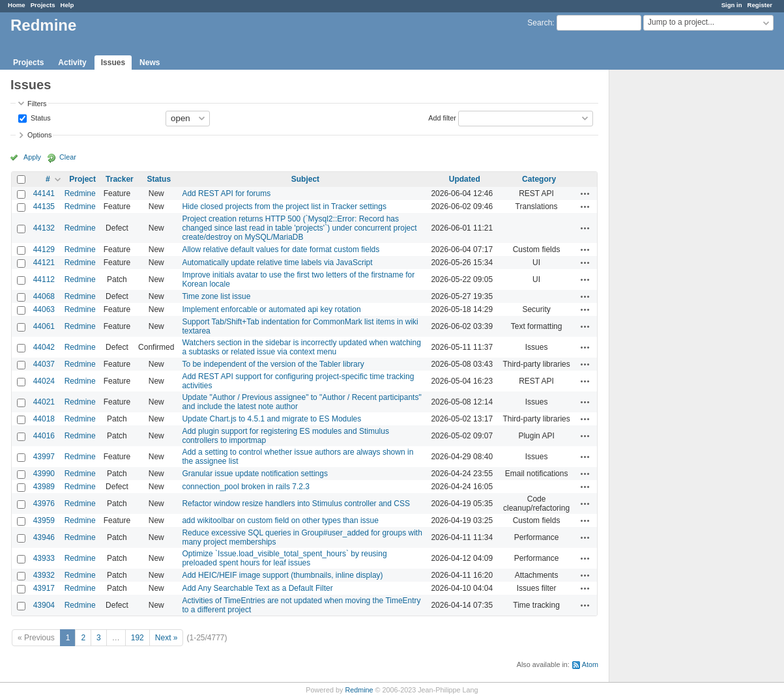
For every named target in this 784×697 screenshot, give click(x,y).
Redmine (80, 193)
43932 (44, 575)
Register (760, 5)
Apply (32, 157)
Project (82, 179)
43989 (44, 487)
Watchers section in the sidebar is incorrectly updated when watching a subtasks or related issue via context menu (301, 347)
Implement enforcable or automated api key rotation (271, 309)
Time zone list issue (216, 296)
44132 (44, 228)
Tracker (120, 179)
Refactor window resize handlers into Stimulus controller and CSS (296, 504)
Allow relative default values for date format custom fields (281, 249)
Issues (113, 63)
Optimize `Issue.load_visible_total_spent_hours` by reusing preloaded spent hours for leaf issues (284, 558)
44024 (44, 381)
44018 (44, 419)
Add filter (442, 117)
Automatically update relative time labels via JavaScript (277, 263)
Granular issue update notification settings (254, 474)
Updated (465, 179)
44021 (44, 402)
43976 (44, 504)
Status (40, 117)
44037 (44, 364)
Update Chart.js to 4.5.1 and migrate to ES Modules (271, 419)
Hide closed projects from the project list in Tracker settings (284, 206)
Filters (37, 104)
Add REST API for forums (226, 193)
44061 (44, 326)
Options (39, 135)
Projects (43, 5)
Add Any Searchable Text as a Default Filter (257, 588)
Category (539, 179)
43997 (44, 457)
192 (138, 638)
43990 (44, 474)
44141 (44, 193)
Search (540, 23)
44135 (44, 206)
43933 (44, 558)
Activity (72, 63)
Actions (585, 193)
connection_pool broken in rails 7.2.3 (245, 487)
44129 (44, 249)
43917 (44, 588)
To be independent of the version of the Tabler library (273, 364)
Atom (590, 664)
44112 (44, 279)
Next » (167, 638)
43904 (44, 605)
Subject (305, 179)
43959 (44, 520)
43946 (44, 537)
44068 (44, 296)
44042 (44, 347)
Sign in (732, 5)
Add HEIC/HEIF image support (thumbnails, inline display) (282, 575)
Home (17, 5)
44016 (44, 436)
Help (67, 5)
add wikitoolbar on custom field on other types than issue (280, 520)
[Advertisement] (675, 274)
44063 (44, 309)
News (150, 63)
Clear (68, 157)
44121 (44, 263)
